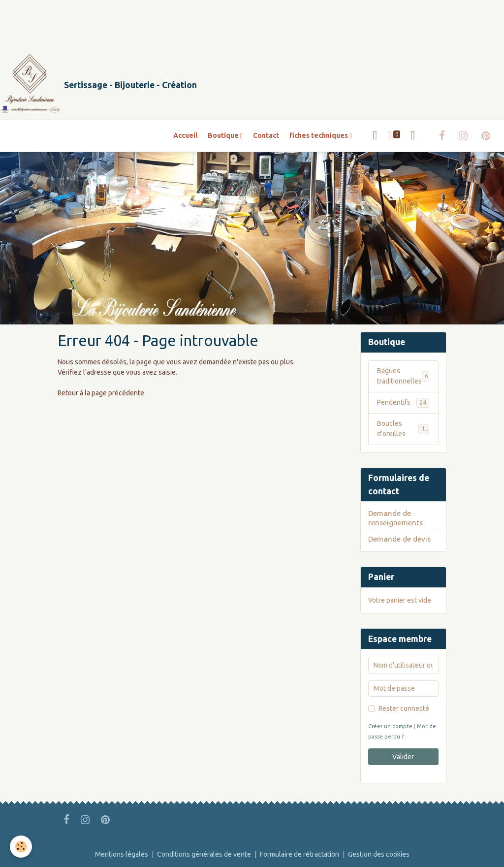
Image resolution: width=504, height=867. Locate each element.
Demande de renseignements (395, 518)
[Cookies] (21, 847)
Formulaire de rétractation (299, 854)
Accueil (185, 135)
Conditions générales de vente (204, 854)
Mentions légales (122, 854)
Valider (403, 757)
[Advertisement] (179, 22)
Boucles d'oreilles (403, 429)
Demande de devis (399, 539)
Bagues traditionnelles (403, 376)
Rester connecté (404, 708)
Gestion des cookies (379, 854)
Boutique (224, 135)
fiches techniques (319, 135)
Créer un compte (390, 726)
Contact (266, 135)
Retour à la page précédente (101, 393)
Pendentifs (403, 403)
